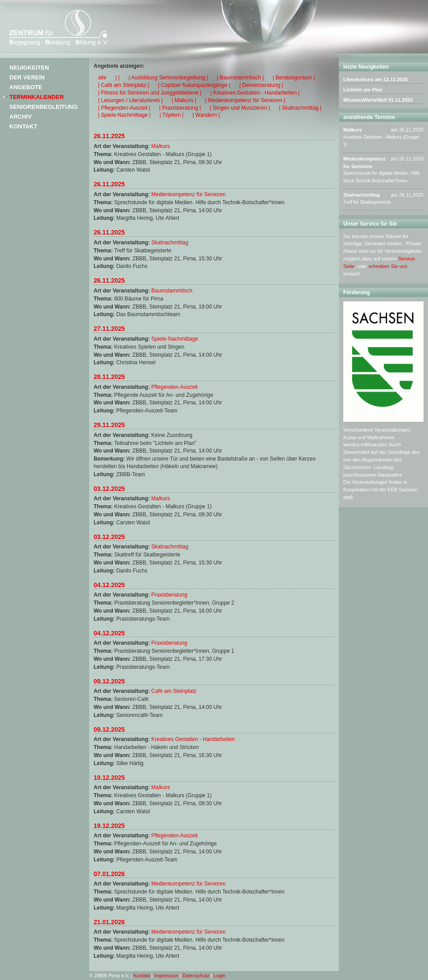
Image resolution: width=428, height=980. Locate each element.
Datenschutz (196, 976)
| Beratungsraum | (294, 78)
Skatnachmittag (170, 243)
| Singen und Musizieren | (240, 108)
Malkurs (160, 146)
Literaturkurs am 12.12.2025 (376, 79)
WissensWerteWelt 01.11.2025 (378, 100)
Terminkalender (37, 97)
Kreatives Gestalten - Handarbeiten (193, 739)
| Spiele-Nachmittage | (124, 115)
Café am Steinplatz (174, 691)
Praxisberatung (169, 595)
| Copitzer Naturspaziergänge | (194, 85)
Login (220, 976)
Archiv (21, 117)
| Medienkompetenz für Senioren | (245, 100)
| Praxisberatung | (180, 108)
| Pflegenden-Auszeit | (124, 108)
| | (118, 78)
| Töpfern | (172, 115)
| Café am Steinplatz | (123, 85)
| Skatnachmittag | (300, 108)
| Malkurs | (184, 100)
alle (102, 78)
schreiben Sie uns (388, 266)
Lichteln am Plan (363, 90)
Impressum (166, 976)
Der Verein (27, 77)
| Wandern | (206, 115)
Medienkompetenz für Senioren (188, 194)
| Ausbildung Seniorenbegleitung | (168, 78)
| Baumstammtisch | (241, 78)
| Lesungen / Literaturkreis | (130, 100)
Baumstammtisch (172, 291)
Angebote (26, 87)
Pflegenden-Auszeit (174, 387)
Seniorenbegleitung (43, 107)
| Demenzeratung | (261, 85)
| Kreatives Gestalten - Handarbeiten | (255, 93)
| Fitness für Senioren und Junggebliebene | (150, 93)
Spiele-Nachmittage (175, 339)
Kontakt (23, 126)
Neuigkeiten (29, 68)
